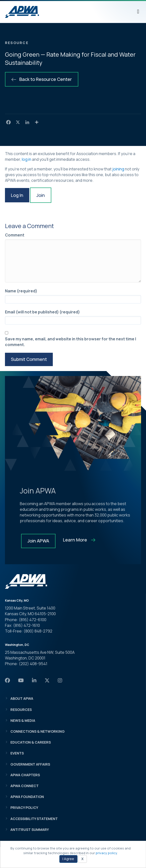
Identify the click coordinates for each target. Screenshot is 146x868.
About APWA (22, 698)
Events (17, 753)
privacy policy (106, 853)
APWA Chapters (25, 775)
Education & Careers (31, 742)
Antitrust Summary (30, 830)
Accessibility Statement (34, 819)
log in (27, 159)
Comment (15, 235)
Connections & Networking (38, 731)
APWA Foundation (27, 797)
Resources (21, 710)
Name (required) (21, 291)
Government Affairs (30, 764)
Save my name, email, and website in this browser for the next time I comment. (71, 342)
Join (41, 195)
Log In (17, 195)
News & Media (23, 720)
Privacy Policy (24, 808)
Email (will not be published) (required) (42, 312)
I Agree (68, 859)
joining (118, 169)
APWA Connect (25, 786)
